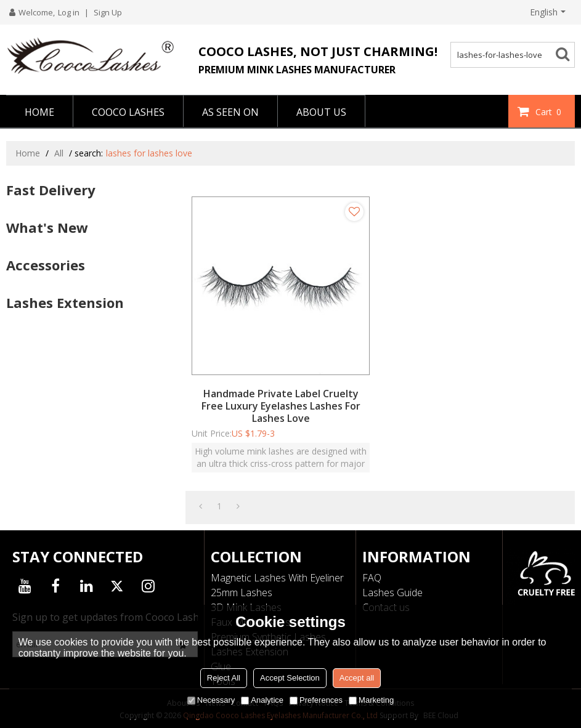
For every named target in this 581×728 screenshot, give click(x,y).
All (59, 153)
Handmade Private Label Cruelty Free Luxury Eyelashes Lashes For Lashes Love (281, 406)
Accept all (357, 678)
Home (28, 153)
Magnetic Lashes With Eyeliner (277, 578)
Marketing (371, 700)
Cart (550, 111)
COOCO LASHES (128, 112)
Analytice (262, 700)
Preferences (316, 700)
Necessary (211, 700)
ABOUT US (321, 112)
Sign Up (108, 12)
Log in (69, 12)
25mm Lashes (242, 593)
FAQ (372, 578)
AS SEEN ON (230, 112)
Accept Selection (290, 678)
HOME (39, 112)
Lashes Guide (392, 593)
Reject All (224, 678)
